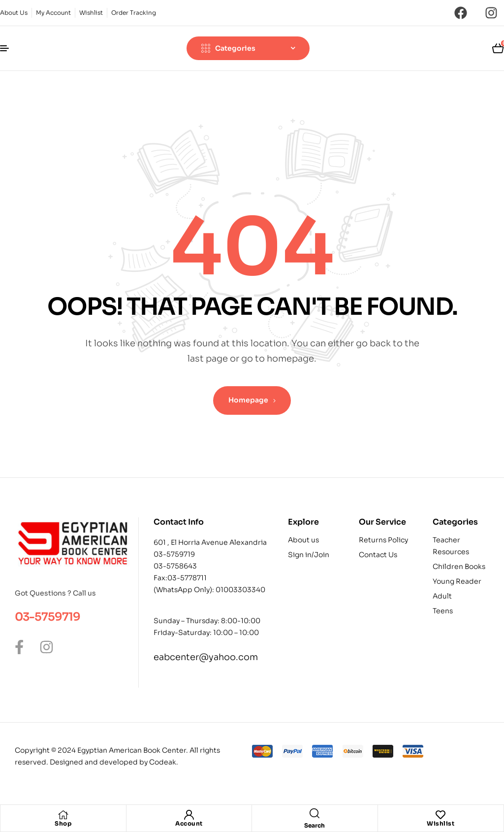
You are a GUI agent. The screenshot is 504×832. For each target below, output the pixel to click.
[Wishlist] (441, 815)
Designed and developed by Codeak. (114, 762)
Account (189, 823)
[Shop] (63, 815)
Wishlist (441, 823)
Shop (63, 823)
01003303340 (240, 590)
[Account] (189, 815)
